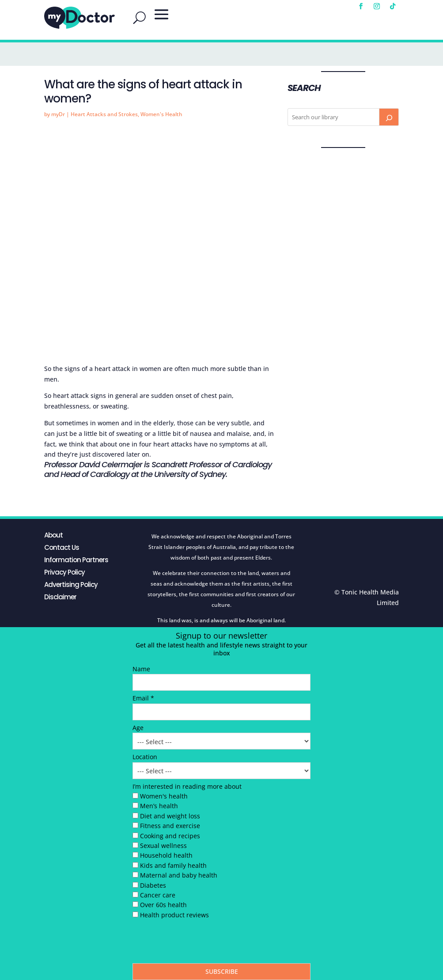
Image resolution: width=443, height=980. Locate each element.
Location (145, 757)
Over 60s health (163, 905)
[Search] (389, 117)
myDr (58, 114)
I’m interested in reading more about (187, 786)
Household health (166, 855)
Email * (143, 698)
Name (141, 669)
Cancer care (158, 895)
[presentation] (200, 943)
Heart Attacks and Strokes (104, 114)
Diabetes (153, 885)
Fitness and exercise (170, 826)
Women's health (164, 796)
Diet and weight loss (170, 816)
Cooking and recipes (170, 836)
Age (138, 728)
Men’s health (159, 806)
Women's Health (161, 114)
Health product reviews (174, 915)
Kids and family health (173, 865)
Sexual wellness (163, 846)
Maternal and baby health (179, 875)
